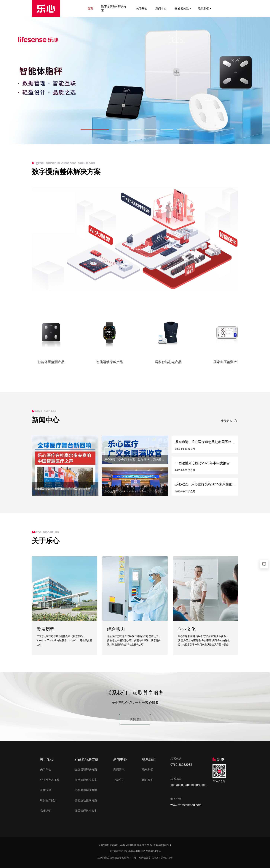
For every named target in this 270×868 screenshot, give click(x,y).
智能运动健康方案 (86, 800)
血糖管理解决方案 (86, 780)
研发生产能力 (48, 800)
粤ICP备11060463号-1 (159, 845)
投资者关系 (183, 9)
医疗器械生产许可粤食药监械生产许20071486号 (135, 851)
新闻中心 (161, 9)
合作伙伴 (46, 790)
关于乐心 (142, 9)
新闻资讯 (119, 769)
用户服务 (148, 780)
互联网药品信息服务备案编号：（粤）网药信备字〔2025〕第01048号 (135, 858)
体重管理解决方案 (86, 811)
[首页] (46, 9)
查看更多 (229, 421)
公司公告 (119, 780)
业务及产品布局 (50, 780)
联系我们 (205, 9)
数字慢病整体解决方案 (114, 9)
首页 (91, 9)
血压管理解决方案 (86, 769)
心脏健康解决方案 (86, 790)
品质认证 (46, 811)
